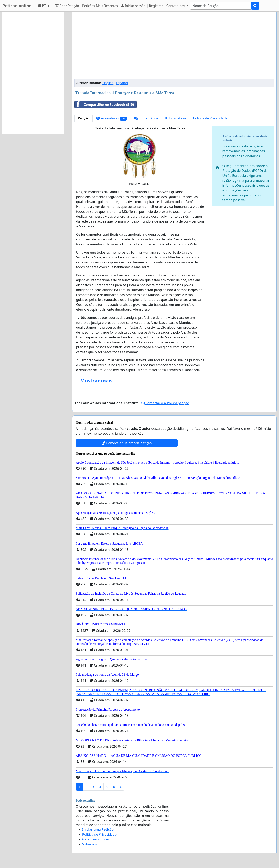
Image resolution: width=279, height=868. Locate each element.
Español (122, 83)
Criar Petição (67, 6)
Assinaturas (112, 118)
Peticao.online (17, 6)
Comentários (146, 118)
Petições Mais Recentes (100, 6)
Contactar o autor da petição (165, 403)
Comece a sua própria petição (127, 443)
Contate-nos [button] (176, 6)
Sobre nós (90, 844)
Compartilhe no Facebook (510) (104, 105)
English (108, 83)
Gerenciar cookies (96, 839)
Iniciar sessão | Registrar (142, 6)
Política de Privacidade (210, 118)
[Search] (220, 6)
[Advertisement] (174, 47)
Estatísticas (176, 118)
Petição (84, 118)
